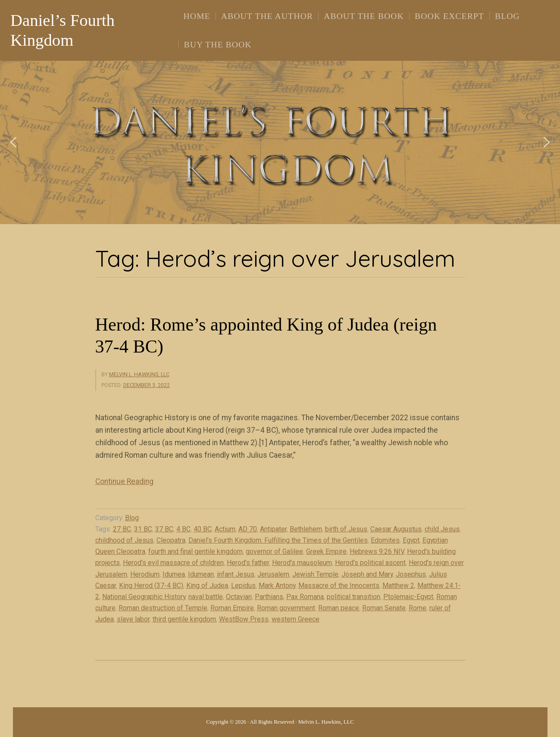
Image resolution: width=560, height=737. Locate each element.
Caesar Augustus (396, 529)
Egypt (411, 540)
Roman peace (339, 608)
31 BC (143, 529)
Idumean (201, 574)
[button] (13, 142)
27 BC (122, 529)
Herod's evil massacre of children (173, 563)
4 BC (183, 529)
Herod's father (248, 563)
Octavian (239, 597)
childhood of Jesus (124, 540)
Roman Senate (384, 608)
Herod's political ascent (370, 563)
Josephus (411, 574)
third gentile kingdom (184, 619)
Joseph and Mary (367, 574)
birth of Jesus (346, 529)
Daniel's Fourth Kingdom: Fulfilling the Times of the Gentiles (278, 540)
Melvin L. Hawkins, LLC (139, 375)
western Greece (296, 619)
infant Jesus (236, 574)
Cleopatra (171, 540)
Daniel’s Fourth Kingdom (63, 30)
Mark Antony (277, 586)
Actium (225, 529)
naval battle (206, 597)
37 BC (164, 529)
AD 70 (248, 529)
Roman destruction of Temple (163, 608)
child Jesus (442, 529)
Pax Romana (305, 597)
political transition (354, 597)
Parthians (269, 597)
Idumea (174, 574)
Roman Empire (232, 608)
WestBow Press (244, 619)
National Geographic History (144, 597)
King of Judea (207, 586)
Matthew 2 (398, 586)
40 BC (203, 529)
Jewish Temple (315, 574)
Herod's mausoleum (302, 563)
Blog (132, 518)
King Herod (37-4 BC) (151, 586)
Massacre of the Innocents (339, 586)
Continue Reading (124, 481)
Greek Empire (326, 551)
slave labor (133, 619)
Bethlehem (306, 529)
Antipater (273, 529)
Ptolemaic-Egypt (408, 597)
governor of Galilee (274, 551)
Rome (418, 608)
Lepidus (243, 586)
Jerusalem (273, 574)
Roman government (286, 608)
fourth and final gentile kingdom (196, 551)
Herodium (145, 574)
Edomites (385, 540)
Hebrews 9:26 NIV (377, 551)
